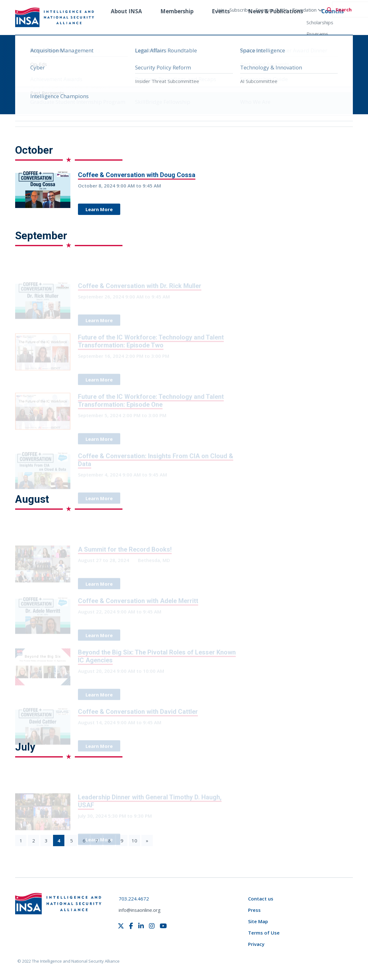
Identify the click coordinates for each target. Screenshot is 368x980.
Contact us (261, 899)
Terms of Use (264, 933)
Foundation (308, 10)
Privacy (256, 944)
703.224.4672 (134, 899)
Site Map (258, 921)
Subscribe (240, 10)
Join (221, 10)
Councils (332, 23)
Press (254, 910)
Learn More (99, 209)
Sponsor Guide (272, 10)
